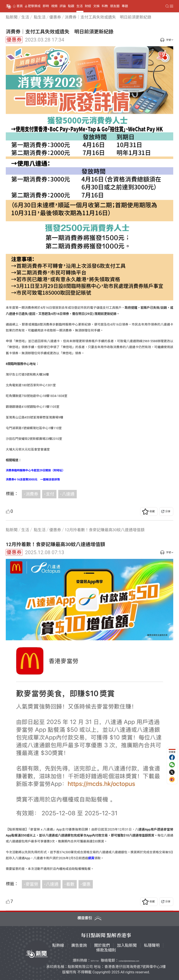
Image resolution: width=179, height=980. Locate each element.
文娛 (96, 6)
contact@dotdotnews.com (129, 961)
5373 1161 (95, 961)
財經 (88, 6)
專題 (125, 6)
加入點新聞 (127, 945)
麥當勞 (32, 884)
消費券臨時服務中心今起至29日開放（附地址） (35, 470)
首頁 (20, 6)
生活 (80, 6)
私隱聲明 (152, 945)
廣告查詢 (79, 945)
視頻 (54, 6)
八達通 (68, 494)
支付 (50, 494)
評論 (63, 6)
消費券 (32, 494)
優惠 (86, 884)
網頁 (91, 858)
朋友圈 (115, 6)
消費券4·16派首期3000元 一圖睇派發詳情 (33, 479)
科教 (105, 6)
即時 (46, 6)
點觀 (71, 6)
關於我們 (102, 945)
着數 (70, 884)
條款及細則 (106, 950)
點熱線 (58, 945)
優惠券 (14, 40)
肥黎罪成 (34, 6)
